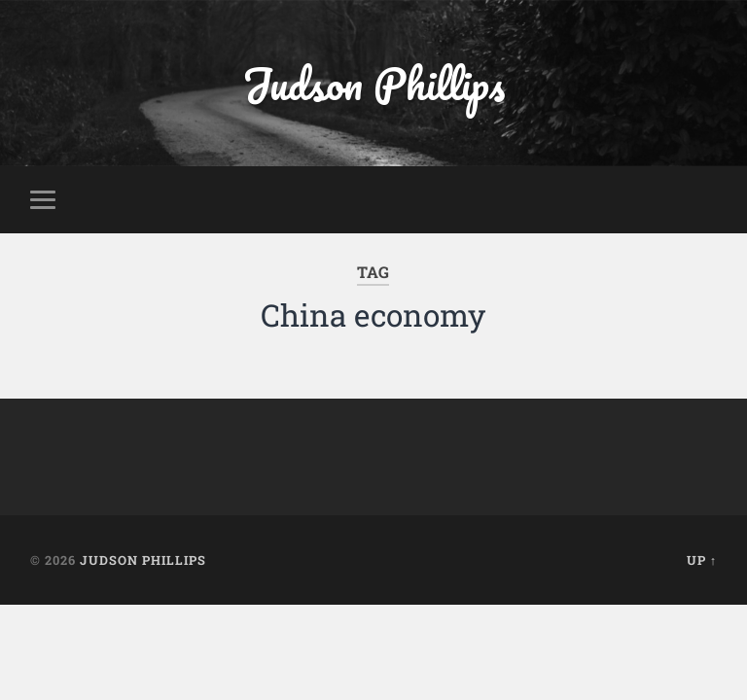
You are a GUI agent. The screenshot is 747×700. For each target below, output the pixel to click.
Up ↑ (702, 560)
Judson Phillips (373, 83)
